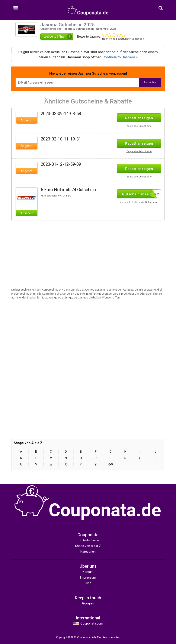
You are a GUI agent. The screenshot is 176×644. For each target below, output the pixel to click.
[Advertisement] (48, 250)
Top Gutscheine (88, 540)
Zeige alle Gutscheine (139, 126)
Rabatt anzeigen (139, 118)
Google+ (88, 603)
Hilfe (88, 583)
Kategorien (88, 552)
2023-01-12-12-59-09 (61, 164)
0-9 (111, 464)
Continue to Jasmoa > (120, 57)
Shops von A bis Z (88, 546)
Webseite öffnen (58, 37)
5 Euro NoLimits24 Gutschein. (69, 190)
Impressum (88, 578)
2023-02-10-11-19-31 (61, 139)
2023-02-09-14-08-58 (61, 114)
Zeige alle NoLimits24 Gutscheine (139, 202)
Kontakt (88, 572)
